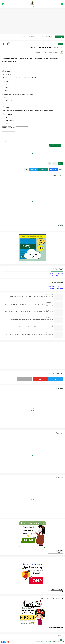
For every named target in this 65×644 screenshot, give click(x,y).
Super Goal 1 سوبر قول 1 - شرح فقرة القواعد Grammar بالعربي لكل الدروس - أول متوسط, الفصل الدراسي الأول (29, 305)
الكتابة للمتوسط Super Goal (56, 287)
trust (5, 85)
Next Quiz (4, 141)
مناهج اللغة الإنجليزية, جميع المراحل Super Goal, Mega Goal (38, 37)
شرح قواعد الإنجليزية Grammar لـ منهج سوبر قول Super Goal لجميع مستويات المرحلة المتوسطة (29, 312)
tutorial (6, 124)
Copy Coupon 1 (60, 551)
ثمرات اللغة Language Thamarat (43, 642)
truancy (6, 82)
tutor (5, 118)
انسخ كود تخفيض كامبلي (57, 590)
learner (61, 44)
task (5, 91)
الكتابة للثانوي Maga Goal (57, 288)
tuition (6, 98)
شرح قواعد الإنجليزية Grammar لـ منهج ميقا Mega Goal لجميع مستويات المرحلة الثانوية (31, 297)
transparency (8, 65)
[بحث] (3, 4)
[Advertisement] (32, 21)
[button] (53, 170)
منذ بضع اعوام (49, 295)
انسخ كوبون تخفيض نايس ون (56, 627)
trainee (6, 88)
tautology (7, 71)
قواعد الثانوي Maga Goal (57, 275)
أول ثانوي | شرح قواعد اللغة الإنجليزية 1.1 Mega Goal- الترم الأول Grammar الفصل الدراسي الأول (29, 335)
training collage (9, 101)
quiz (50, 163)
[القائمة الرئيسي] (62, 4)
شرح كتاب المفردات (57, 636)
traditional (7, 74)
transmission (8, 114)
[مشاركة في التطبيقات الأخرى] (27, 170)
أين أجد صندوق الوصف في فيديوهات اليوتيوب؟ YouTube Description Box (35, 327)
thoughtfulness (8, 121)
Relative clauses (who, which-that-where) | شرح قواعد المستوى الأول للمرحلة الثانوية (32, 319)
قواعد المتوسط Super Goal (56, 274)
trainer (6, 68)
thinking (6, 107)
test (5, 104)
